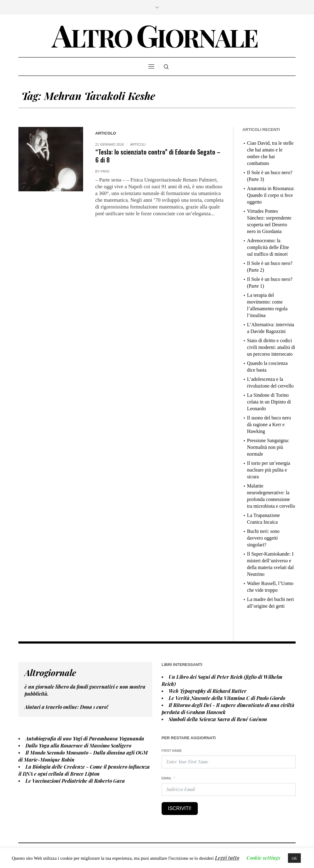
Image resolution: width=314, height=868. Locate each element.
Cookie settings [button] (263, 858)
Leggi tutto (227, 858)
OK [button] (294, 858)
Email (167, 778)
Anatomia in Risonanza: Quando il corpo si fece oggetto (271, 195)
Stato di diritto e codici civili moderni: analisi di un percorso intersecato (271, 347)
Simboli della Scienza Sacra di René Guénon (218, 719)
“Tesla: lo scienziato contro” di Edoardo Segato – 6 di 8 (158, 156)
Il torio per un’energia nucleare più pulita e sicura (269, 470)
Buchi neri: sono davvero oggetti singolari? (263, 538)
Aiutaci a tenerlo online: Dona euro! (66, 707)
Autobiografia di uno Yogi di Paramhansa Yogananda (85, 738)
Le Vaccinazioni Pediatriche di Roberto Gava (75, 781)
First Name (172, 751)
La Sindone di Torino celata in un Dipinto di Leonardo (269, 402)
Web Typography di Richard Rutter (208, 691)
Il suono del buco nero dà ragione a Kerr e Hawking (269, 424)
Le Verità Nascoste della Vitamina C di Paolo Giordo (227, 698)
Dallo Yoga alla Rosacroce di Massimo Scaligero (78, 746)
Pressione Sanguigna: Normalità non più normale (268, 447)
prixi (105, 171)
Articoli (138, 144)
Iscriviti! (180, 808)
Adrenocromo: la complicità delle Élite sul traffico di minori (268, 247)
